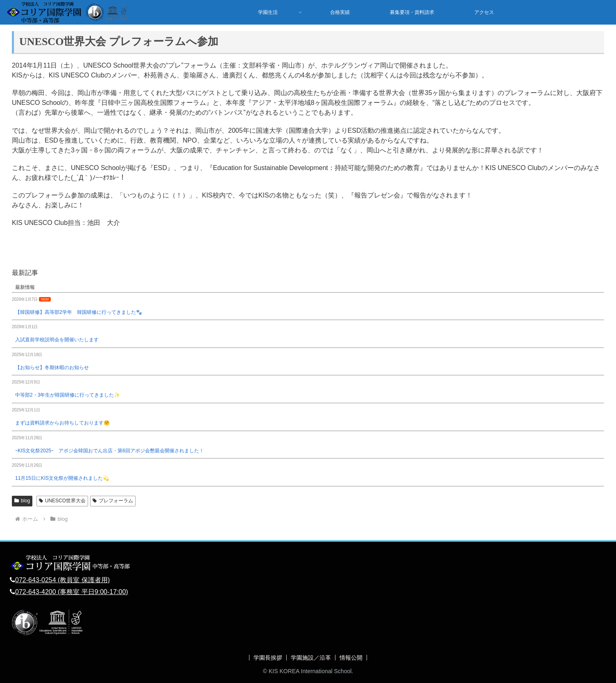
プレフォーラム (113, 501)
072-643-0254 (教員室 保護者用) (62, 580)
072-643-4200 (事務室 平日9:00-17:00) (72, 592)
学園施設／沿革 (311, 658)
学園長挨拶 (268, 658)
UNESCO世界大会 (62, 501)
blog (22, 501)
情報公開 (351, 658)
